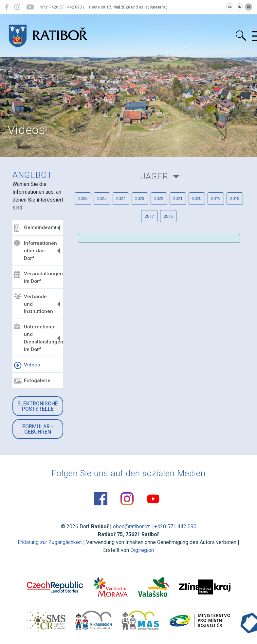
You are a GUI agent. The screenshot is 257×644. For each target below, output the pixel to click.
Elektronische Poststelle (38, 406)
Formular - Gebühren (38, 429)
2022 (159, 198)
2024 (121, 198)
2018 (235, 198)
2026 (83, 198)
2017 (149, 216)
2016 (168, 216)
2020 (197, 198)
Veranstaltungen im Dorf (38, 277)
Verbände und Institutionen (34, 304)
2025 (102, 198)
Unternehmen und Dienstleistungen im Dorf (38, 338)
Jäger (155, 176)
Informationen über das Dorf (36, 251)
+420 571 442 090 (175, 527)
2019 (216, 198)
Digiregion (142, 550)
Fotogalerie (32, 381)
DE (249, 7)
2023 (140, 198)
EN (239, 7)
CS (230, 7)
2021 (178, 198)
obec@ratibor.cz (131, 527)
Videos (27, 365)
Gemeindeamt (35, 228)
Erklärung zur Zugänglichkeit (50, 542)
